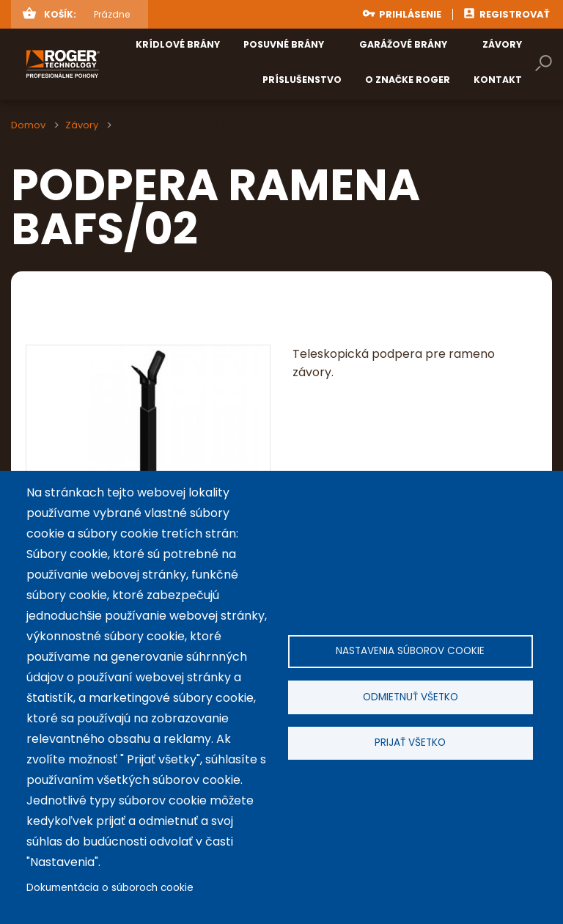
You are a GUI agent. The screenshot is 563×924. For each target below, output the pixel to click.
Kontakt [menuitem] (498, 80)
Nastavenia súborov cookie (410, 649)
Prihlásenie (410, 14)
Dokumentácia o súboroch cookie (110, 888)
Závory (82, 125)
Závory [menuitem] (502, 44)
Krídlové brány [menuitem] (178, 44)
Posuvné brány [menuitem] (284, 44)
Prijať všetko (410, 745)
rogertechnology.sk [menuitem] (103, 64)
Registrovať (515, 14)
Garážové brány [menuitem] (403, 44)
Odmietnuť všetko (411, 697)
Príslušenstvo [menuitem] (302, 80)
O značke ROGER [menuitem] (408, 80)
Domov (28, 125)
